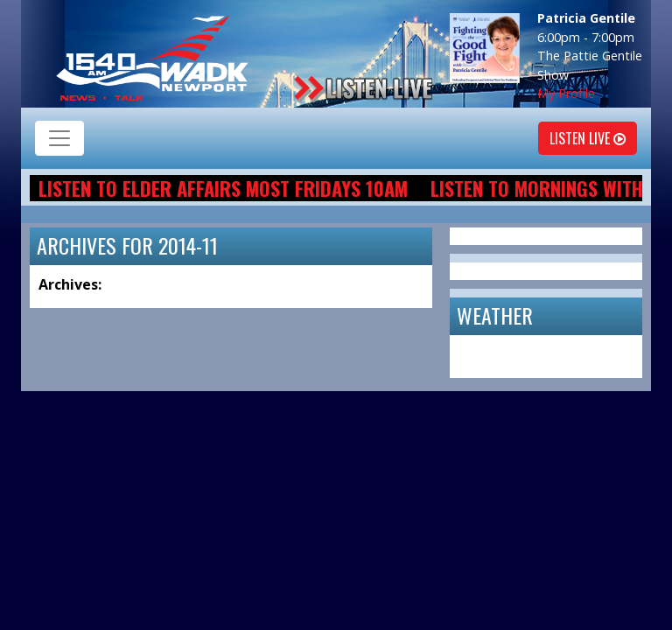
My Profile (566, 93)
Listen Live (588, 138)
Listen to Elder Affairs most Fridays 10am (223, 188)
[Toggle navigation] (59, 138)
